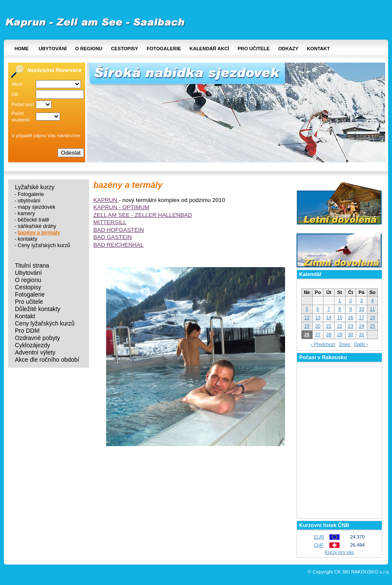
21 (329, 326)
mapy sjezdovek (37, 207)
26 (307, 334)
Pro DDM (27, 331)
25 (372, 326)
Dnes (345, 344)
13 (318, 317)
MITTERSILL (110, 222)
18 (372, 317)
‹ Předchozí (323, 344)
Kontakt (318, 49)
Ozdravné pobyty (37, 338)
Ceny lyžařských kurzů (44, 245)
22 (340, 326)
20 (318, 326)
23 (351, 326)
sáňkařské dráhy (37, 226)
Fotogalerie (164, 49)
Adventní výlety (35, 353)
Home (22, 49)
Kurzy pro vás (339, 552)
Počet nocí (23, 104)
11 (372, 309)
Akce (17, 84)
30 (351, 334)
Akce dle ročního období (47, 360)
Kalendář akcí (209, 49)
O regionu (89, 49)
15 (340, 317)
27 (318, 334)
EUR (319, 537)
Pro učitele (254, 49)
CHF (319, 545)
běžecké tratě (34, 220)
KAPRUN (106, 200)
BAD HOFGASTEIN (119, 230)
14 (329, 317)
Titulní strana (32, 266)
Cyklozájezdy (32, 345)
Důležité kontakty (38, 309)
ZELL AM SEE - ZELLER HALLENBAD (143, 215)
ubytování (29, 201)
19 (307, 326)
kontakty (28, 239)
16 (351, 317)
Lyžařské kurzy (35, 187)
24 (361, 326)
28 (329, 334)
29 (340, 334)
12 (307, 317)
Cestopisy (124, 49)
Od (15, 94)
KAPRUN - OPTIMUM (121, 207)
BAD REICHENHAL (118, 245)
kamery (26, 213)
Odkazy (288, 49)
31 (361, 334)
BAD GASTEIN (112, 237)
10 (361, 309)
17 (361, 317)
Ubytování (53, 49)
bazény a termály (39, 233)
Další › (361, 344)
